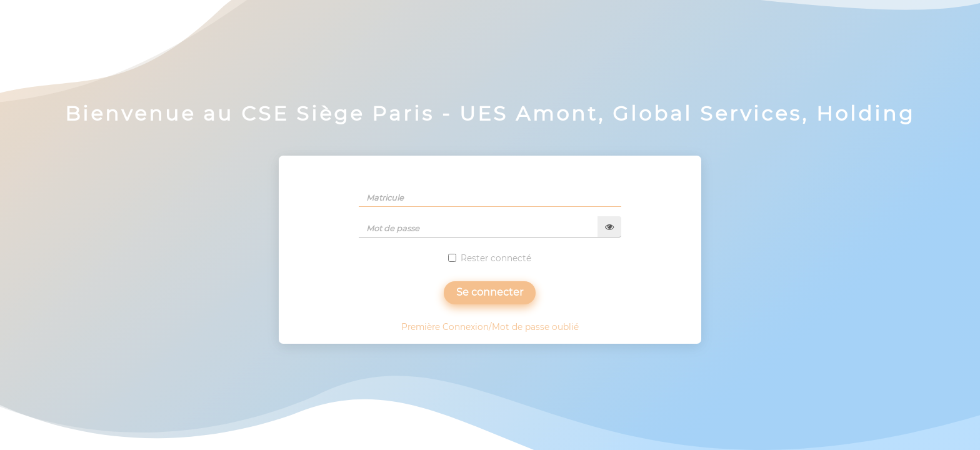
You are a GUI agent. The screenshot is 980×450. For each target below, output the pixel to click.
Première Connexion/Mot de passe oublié (490, 327)
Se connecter (490, 292)
